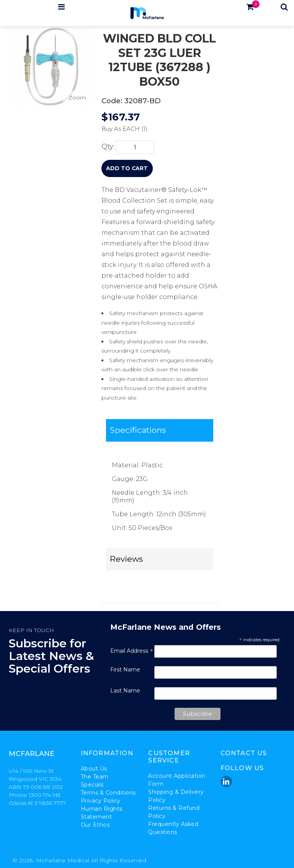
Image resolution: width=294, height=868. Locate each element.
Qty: (108, 146)
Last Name (125, 691)
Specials (92, 785)
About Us (94, 769)
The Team (95, 777)
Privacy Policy (101, 801)
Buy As (111, 129)
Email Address (132, 651)
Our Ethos (95, 825)
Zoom (77, 98)
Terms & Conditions (108, 793)
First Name (125, 670)
